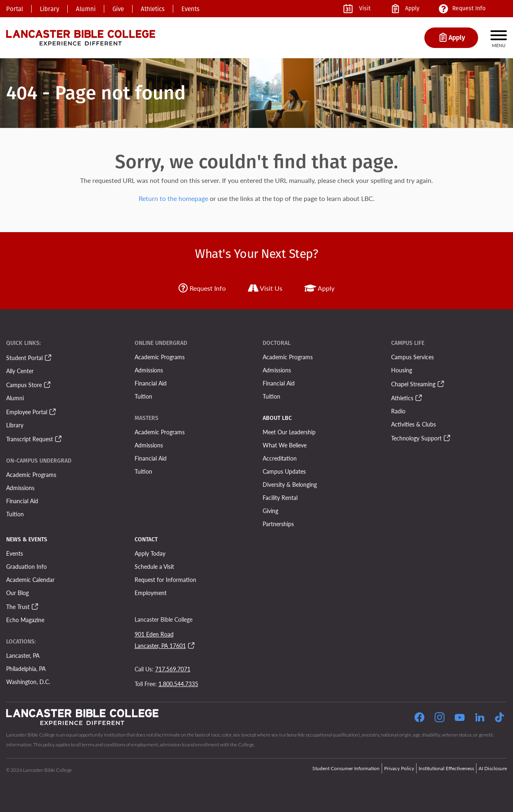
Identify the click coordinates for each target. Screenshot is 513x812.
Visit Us (265, 288)
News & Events (27, 539)
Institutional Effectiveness (446, 768)
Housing (402, 370)
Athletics (153, 9)
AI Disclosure (493, 768)
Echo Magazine (25, 620)
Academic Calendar (30, 579)
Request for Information (165, 579)
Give (118, 9)
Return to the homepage (173, 198)
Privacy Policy (399, 768)
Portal (15, 9)
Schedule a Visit (154, 566)
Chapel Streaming (413, 384)
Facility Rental (280, 497)
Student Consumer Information (346, 768)
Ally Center (20, 371)
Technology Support (416, 438)
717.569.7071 (173, 669)
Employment (151, 593)
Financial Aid (22, 501)
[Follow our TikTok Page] (499, 718)
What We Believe (285, 445)
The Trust (18, 607)
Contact (146, 539)
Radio (398, 411)
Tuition (15, 514)
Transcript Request (30, 439)
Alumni (86, 9)
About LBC (277, 418)
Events (190, 9)
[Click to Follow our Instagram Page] (440, 718)
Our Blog (17, 593)
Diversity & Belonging (290, 484)
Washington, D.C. (28, 682)
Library (49, 9)
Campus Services (412, 357)
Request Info (202, 288)
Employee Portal (27, 412)
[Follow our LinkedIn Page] (480, 718)
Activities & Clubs (413, 424)
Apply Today (150, 553)
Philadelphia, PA (26, 668)
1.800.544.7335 (178, 684)
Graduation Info (26, 566)
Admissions (20, 488)
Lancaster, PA (23, 655)
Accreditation (280, 458)
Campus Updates (284, 471)
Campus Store (24, 385)
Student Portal (24, 358)
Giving (270, 511)
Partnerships (278, 524)
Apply (319, 288)
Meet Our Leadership (289, 432)
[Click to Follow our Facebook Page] (419, 718)
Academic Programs (31, 474)
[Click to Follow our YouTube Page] (460, 718)
